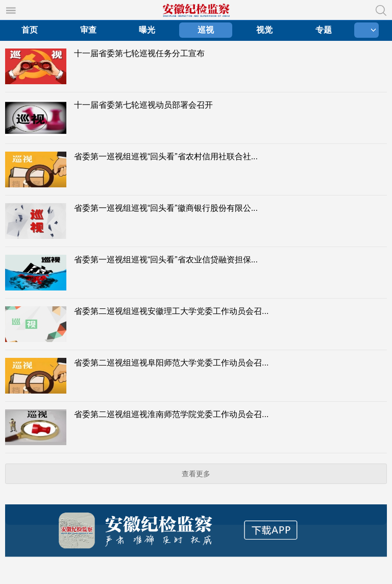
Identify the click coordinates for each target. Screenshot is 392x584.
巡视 (206, 30)
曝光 (147, 30)
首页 (30, 30)
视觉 (264, 30)
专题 (324, 30)
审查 (88, 30)
